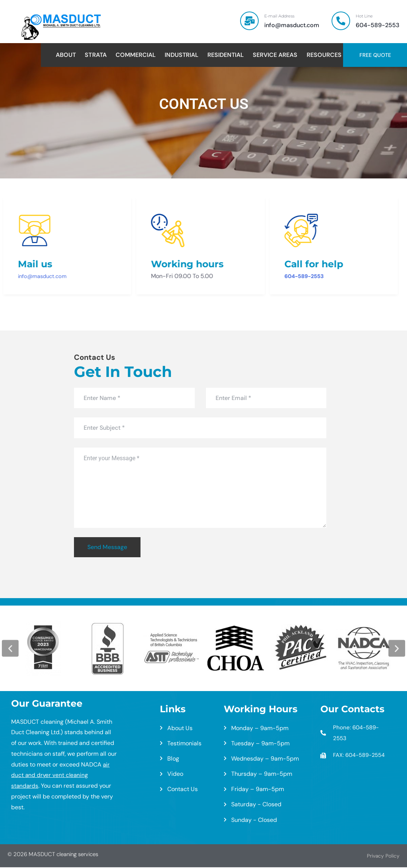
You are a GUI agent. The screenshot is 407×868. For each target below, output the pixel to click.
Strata (96, 55)
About (66, 55)
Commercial (136, 55)
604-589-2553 (278, 277)
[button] (10, 649)
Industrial (182, 55)
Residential (226, 55)
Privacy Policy (381, 856)
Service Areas (275, 55)
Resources (324, 55)
